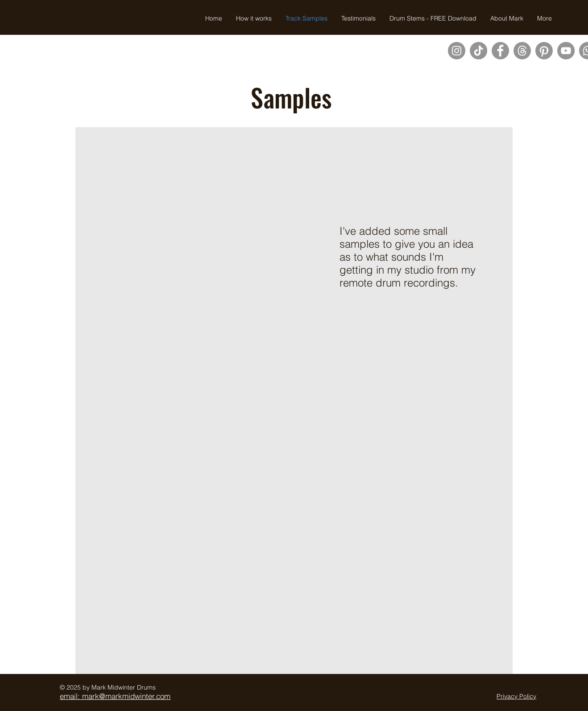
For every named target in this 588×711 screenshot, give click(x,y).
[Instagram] (457, 51)
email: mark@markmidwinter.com (115, 696)
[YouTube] (566, 51)
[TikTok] (478, 51)
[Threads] (522, 51)
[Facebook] (500, 51)
